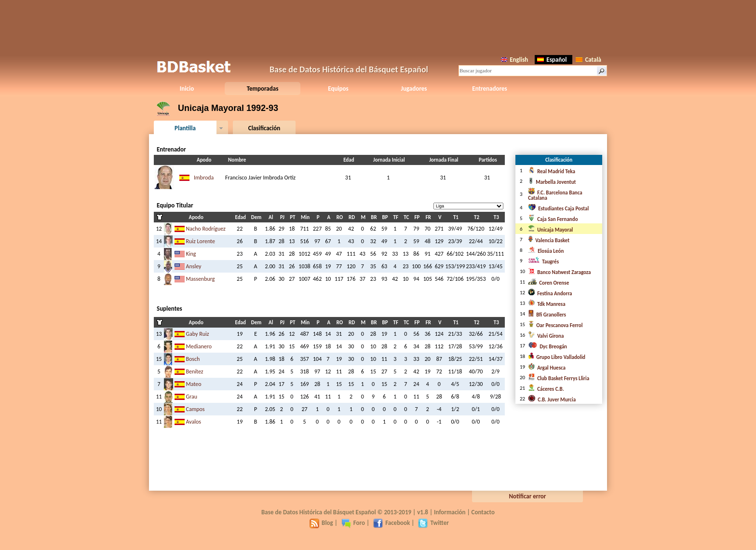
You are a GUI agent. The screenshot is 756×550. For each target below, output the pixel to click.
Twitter (433, 523)
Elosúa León (546, 251)
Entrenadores (489, 89)
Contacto (483, 512)
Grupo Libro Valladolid (557, 357)
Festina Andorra (550, 294)
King (191, 254)
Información (450, 512)
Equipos (338, 89)
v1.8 (423, 512)
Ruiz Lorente (201, 241)
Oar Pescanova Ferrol (555, 325)
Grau (192, 397)
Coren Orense (548, 283)
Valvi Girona (546, 336)
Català (588, 60)
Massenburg (201, 279)
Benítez (195, 371)
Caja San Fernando (553, 219)
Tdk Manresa (547, 304)
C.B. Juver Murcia (552, 400)
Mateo (194, 384)
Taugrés (543, 262)
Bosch (193, 359)
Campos (196, 409)
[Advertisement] (378, 27)
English (514, 60)
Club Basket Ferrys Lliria (559, 378)
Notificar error (528, 496)
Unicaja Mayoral (550, 230)
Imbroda (204, 178)
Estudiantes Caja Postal (558, 209)
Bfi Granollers (547, 315)
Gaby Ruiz (198, 334)
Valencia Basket (549, 241)
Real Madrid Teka (552, 172)
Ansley (194, 266)
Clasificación (264, 128)
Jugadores (414, 89)
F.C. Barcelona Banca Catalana (555, 195)
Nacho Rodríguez (206, 229)
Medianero (199, 346)
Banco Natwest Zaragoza (559, 272)
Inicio (187, 89)
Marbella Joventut (552, 182)
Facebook (391, 523)
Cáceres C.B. (546, 389)
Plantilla (185, 128)
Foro (353, 523)
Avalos (194, 422)
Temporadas (263, 89)
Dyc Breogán (547, 347)
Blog (321, 523)
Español (552, 60)
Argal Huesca (547, 368)
